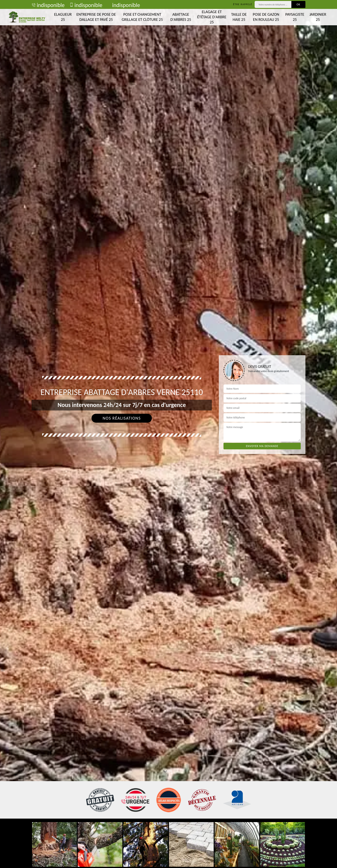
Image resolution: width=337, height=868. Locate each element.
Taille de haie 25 (239, 17)
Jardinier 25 (318, 17)
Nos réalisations (122, 418)
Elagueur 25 (63, 17)
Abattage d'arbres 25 (181, 17)
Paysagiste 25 (295, 17)
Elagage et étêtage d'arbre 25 (212, 17)
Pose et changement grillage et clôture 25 (142, 17)
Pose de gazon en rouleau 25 (266, 17)
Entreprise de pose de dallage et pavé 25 (96, 17)
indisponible (48, 5)
